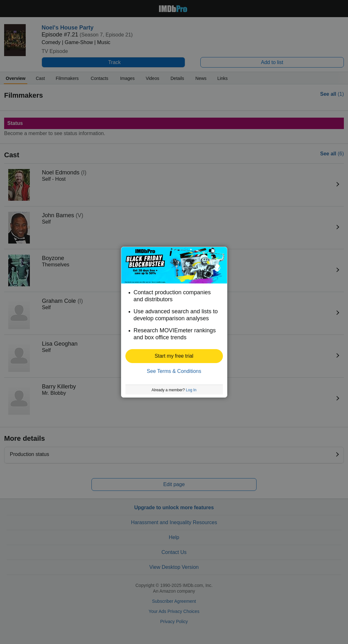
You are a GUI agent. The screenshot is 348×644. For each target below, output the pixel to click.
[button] (174, 356)
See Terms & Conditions (174, 371)
